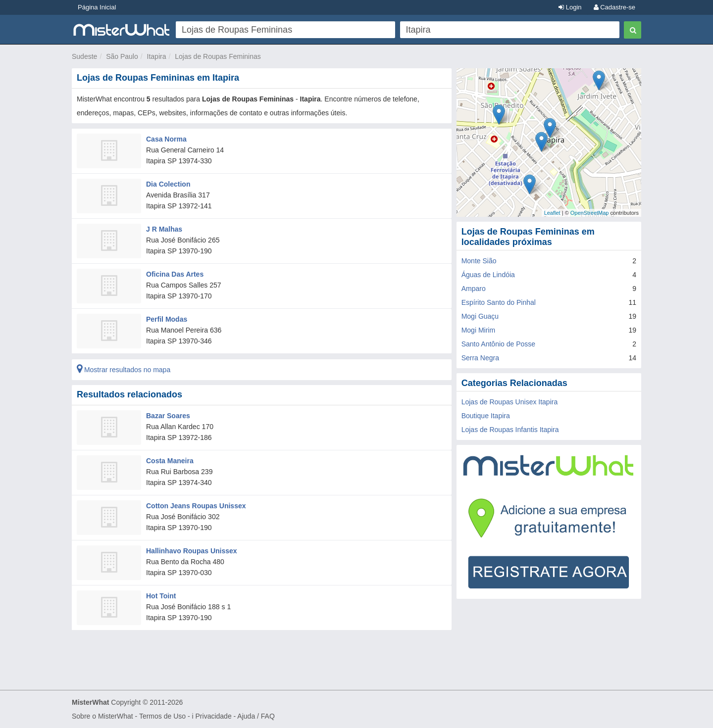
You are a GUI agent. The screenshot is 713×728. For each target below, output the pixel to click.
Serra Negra (480, 358)
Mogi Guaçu (480, 316)
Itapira (157, 56)
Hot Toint (161, 596)
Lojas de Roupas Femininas (218, 56)
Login (570, 7)
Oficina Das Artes (175, 274)
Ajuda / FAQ (256, 716)
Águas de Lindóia (488, 275)
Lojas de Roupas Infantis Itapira (510, 430)
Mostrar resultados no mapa (124, 370)
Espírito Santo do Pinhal (499, 302)
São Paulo (122, 56)
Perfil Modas (167, 319)
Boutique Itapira (486, 416)
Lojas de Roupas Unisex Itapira (510, 402)
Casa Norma (166, 139)
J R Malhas (164, 229)
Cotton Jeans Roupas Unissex (196, 506)
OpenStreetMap (590, 213)
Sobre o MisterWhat (102, 716)
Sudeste (84, 56)
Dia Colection (168, 184)
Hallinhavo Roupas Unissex (192, 551)
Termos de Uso (162, 716)
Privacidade (214, 716)
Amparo (474, 289)
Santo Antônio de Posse (498, 344)
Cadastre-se (614, 7)
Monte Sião (479, 261)
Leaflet (552, 213)
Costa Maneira (170, 461)
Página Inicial (97, 7)
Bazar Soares (168, 416)
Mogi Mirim (478, 330)
